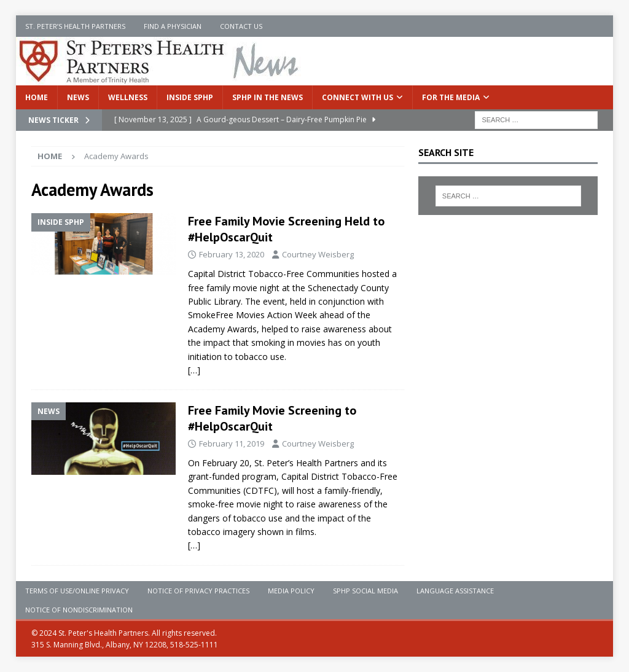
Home (37, 97)
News (78, 97)
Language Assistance (455, 591)
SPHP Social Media (365, 591)
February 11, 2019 (232, 443)
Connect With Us (357, 97)
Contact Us (241, 26)
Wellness (128, 97)
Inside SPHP (190, 97)
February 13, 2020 (232, 254)
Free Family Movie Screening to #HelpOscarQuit (272, 418)
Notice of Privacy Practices (198, 591)
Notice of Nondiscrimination (79, 610)
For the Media (451, 97)
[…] (194, 370)
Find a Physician (173, 26)
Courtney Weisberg (318, 254)
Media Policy (291, 591)
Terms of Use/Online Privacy (77, 591)
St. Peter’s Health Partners (75, 26)
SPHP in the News (268, 97)
